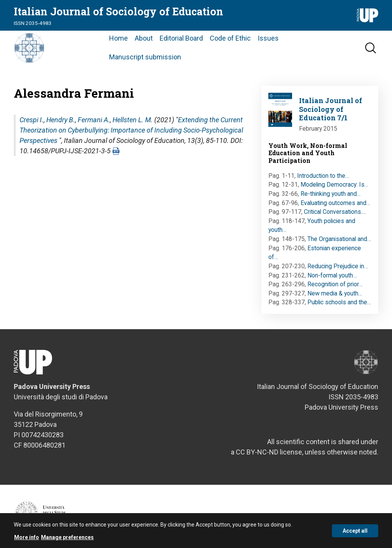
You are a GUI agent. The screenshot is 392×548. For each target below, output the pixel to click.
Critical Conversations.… (335, 212)
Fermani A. (94, 120)
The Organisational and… (339, 239)
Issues (268, 38)
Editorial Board (181, 38)
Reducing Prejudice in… (338, 266)
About (144, 38)
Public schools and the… (339, 302)
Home (118, 38)
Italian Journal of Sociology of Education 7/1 (331, 109)
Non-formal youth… (332, 275)
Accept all (355, 533)
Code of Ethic (230, 38)
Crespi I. (32, 120)
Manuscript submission (145, 57)
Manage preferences (67, 540)
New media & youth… (335, 293)
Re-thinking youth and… (331, 194)
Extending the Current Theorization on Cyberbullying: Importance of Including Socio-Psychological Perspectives (131, 130)
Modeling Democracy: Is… (334, 185)
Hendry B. (61, 120)
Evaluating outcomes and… (335, 203)
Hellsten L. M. (133, 120)
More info (27, 540)
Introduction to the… (323, 176)
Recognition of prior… (335, 284)
